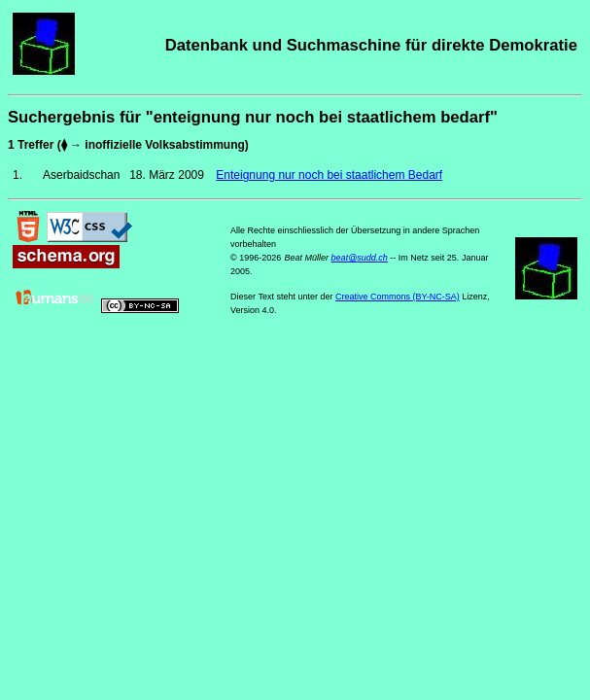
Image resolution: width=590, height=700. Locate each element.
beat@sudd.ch (360, 258)
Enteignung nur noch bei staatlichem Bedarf (329, 175)
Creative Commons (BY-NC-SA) (398, 297)
